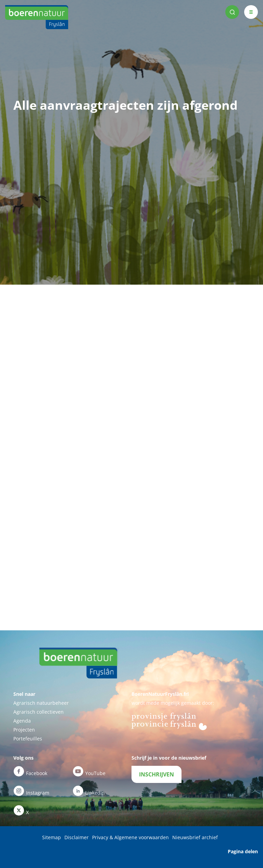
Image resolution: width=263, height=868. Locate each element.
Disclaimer (77, 837)
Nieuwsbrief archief (195, 837)
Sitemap (52, 837)
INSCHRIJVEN (156, 774)
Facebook (30, 771)
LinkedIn (89, 791)
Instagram (31, 791)
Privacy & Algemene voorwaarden (130, 837)
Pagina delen (243, 851)
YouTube (89, 771)
